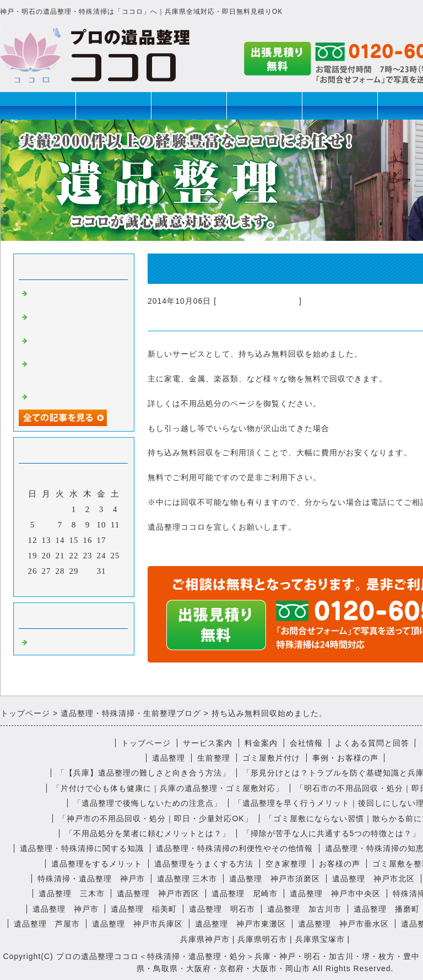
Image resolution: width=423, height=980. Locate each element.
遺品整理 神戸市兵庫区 (137, 924)
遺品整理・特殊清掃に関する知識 (82, 848)
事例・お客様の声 (345, 758)
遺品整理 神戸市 (66, 909)
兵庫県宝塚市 (320, 939)
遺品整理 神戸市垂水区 (343, 924)
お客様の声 (340, 864)
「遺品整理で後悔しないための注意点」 (148, 803)
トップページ (38, 106)
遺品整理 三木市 (187, 879)
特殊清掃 (264, 106)
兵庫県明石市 (262, 939)
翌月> (97, 585)
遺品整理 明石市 (222, 909)
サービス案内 (208, 743)
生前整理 (189, 106)
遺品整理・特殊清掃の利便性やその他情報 (234, 848)
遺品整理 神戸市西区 (158, 893)
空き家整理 (286, 864)
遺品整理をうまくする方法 (204, 864)
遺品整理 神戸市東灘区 (240, 924)
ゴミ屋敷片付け (340, 106)
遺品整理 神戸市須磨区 (275, 879)
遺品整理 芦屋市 (47, 924)
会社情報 (306, 743)
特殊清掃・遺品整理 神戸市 (91, 879)
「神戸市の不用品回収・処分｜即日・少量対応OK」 (155, 819)
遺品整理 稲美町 (144, 909)
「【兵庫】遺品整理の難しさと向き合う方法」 (143, 773)
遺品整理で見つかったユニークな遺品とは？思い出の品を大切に (74, 372)
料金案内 (261, 743)
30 (88, 571)
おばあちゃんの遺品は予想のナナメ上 (74, 321)
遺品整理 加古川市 (304, 909)
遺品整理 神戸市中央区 (335, 893)
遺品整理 (113, 106)
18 (115, 540)
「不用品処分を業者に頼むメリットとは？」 (148, 833)
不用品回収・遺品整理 (258, 301)
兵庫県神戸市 (205, 939)
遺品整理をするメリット (97, 864)
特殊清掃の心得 (61, 396)
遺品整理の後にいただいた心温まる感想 (74, 344)
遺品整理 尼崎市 (245, 893)
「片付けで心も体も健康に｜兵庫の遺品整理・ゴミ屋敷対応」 (168, 788)
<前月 (51, 585)
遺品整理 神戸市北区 (373, 879)
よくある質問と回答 (372, 743)
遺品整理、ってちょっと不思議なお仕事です (74, 297)
